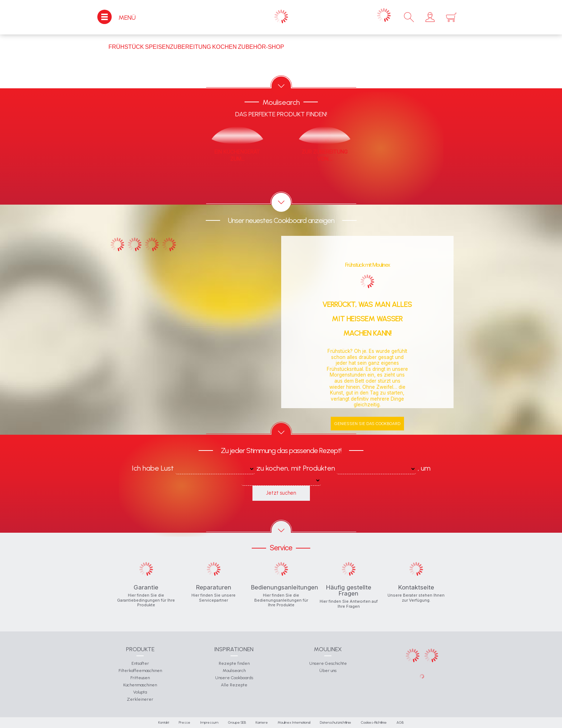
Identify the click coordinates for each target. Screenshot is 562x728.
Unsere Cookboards (234, 678)
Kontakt (164, 722)
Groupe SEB (237, 722)
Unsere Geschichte (328, 663)
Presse (185, 722)
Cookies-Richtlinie (374, 722)
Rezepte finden (234, 663)
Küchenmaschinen (140, 685)
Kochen (224, 47)
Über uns (328, 671)
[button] (430, 17)
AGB (400, 722)
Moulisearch (234, 671)
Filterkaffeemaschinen (140, 671)
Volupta (140, 692)
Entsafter (140, 663)
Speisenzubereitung (178, 47)
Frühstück (126, 47)
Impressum (209, 722)
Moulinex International (294, 722)
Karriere (262, 722)
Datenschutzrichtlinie (336, 722)
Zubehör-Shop (261, 47)
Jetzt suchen (281, 493)
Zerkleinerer (140, 699)
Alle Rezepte (234, 685)
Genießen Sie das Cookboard (367, 424)
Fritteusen (140, 678)
